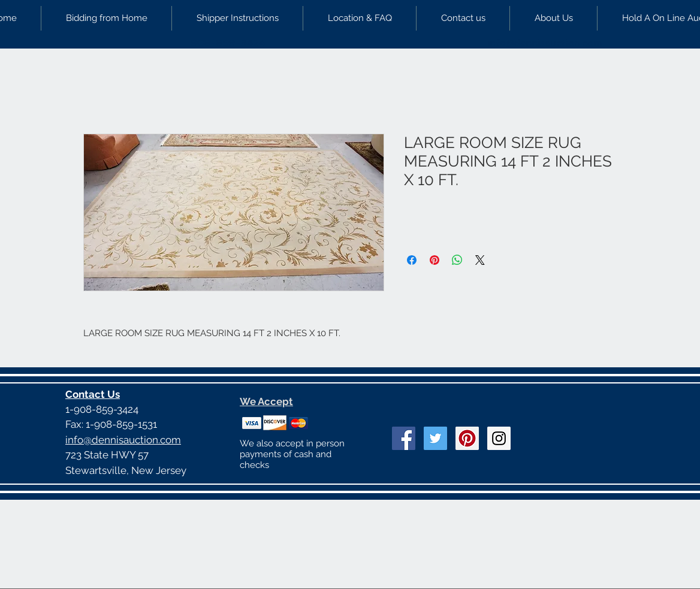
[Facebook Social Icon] (404, 438)
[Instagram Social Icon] (499, 438)
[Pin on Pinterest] (435, 260)
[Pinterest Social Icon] (467, 438)
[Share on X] (480, 260)
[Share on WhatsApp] (457, 260)
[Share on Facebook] (412, 260)
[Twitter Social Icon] (435, 438)
